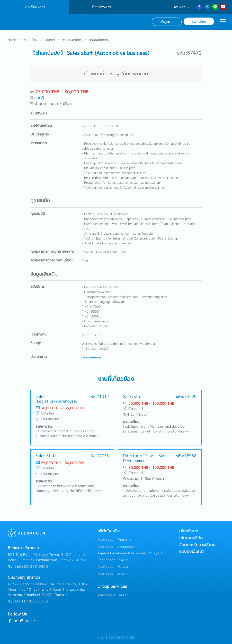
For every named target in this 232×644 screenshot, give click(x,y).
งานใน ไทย (30, 40)
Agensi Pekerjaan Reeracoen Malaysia (130, 553)
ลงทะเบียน (199, 21)
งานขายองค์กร (72, 40)
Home (12, 40)
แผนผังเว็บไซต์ (192, 551)
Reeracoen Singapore (116, 546)
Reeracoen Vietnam (114, 567)
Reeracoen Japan (112, 573)
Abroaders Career (113, 595)
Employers (102, 7)
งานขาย (50, 40)
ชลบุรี (39, 98)
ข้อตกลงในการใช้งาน (197, 545)
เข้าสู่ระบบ (167, 22)
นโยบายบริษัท (191, 538)
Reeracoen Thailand (115, 539)
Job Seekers (34, 7)
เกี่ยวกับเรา (189, 531)
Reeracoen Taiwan (113, 560)
